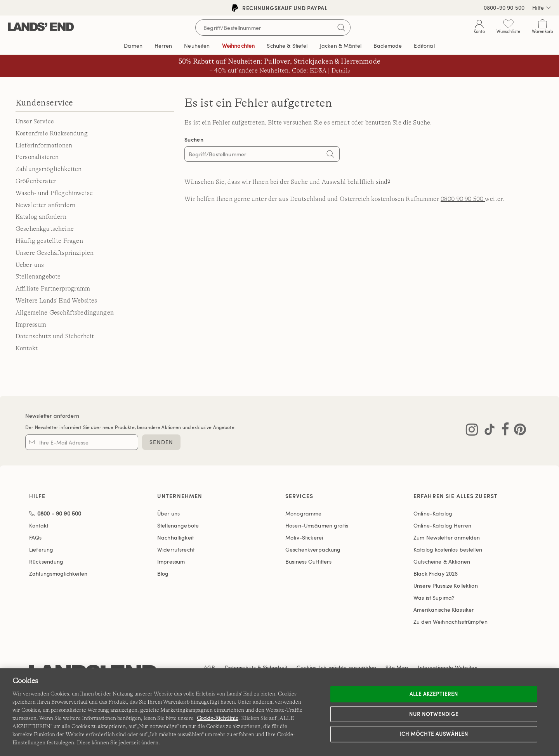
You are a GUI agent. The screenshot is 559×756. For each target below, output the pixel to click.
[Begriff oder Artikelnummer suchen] (273, 28)
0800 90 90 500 (463, 199)
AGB (209, 667)
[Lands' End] (41, 27)
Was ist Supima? (434, 598)
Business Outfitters (308, 561)
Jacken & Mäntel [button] (341, 46)
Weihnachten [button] (239, 46)
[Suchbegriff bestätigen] (341, 28)
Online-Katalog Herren (442, 525)
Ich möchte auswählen (434, 734)
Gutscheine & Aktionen (442, 561)
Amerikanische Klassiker (444, 610)
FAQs (36, 537)
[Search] (330, 155)
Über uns (168, 513)
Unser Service (35, 121)
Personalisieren (37, 157)
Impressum (31, 325)
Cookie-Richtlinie (218, 718)
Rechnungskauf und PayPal (280, 8)
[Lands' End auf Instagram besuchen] (472, 431)
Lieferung (41, 549)
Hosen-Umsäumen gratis (317, 525)
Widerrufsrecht (176, 549)
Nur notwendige (434, 714)
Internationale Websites (447, 667)
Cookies (306, 667)
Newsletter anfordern (45, 205)
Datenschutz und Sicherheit (55, 336)
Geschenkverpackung (313, 549)
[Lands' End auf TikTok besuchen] (487, 431)
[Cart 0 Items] (543, 28)
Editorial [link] (424, 46)
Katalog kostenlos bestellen (448, 549)
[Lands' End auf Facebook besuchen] (503, 431)
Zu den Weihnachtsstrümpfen (450, 622)
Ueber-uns (30, 265)
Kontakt (27, 348)
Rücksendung (46, 561)
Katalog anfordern (41, 217)
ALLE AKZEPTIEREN (434, 694)
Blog (163, 573)
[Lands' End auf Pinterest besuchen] (518, 431)
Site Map (397, 667)
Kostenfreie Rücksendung (52, 133)
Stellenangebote (38, 277)
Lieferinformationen (44, 145)
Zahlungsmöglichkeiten (49, 169)
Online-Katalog (433, 513)
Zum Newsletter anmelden (447, 537)
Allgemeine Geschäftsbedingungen (65, 313)
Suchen (194, 139)
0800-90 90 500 (504, 8)
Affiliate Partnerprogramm (53, 289)
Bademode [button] (388, 46)
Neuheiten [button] (197, 46)
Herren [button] (163, 46)
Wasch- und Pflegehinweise (54, 193)
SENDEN (161, 442)
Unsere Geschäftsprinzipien (55, 253)
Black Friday (436, 573)
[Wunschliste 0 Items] (508, 28)
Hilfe (542, 8)
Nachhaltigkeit (175, 537)
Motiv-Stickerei (304, 537)
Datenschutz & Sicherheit (256, 667)
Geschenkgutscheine (45, 229)
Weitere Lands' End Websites (56, 301)
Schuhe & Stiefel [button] (287, 46)
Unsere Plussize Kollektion (446, 586)
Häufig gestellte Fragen (49, 241)
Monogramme (303, 513)
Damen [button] (133, 46)
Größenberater (36, 181)
